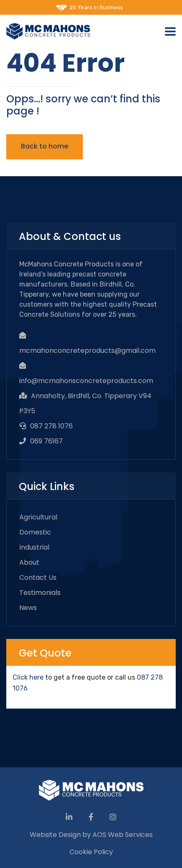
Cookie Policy (91, 852)
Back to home (45, 146)
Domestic (35, 532)
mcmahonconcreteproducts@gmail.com (87, 351)
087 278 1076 (51, 426)
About (29, 562)
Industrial (34, 547)
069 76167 (46, 441)
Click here (28, 677)
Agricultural (38, 517)
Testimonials (40, 593)
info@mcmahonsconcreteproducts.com (86, 381)
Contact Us (38, 577)
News (28, 608)
